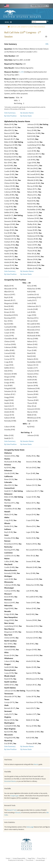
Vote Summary (10, 113)
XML (47, 44)
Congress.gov (15, 796)
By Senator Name (27, 113)
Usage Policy (31, 858)
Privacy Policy (41, 858)
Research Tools (12, 810)
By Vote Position (10, 116)
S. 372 (22, 72)
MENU (9, 22)
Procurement (30, 860)
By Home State (26, 116)
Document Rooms (10, 781)
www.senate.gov (40, 860)
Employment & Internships (16, 860)
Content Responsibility (19, 858)
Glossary (18, 812)
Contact (8, 858)
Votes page (30, 827)
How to (36, 764)
